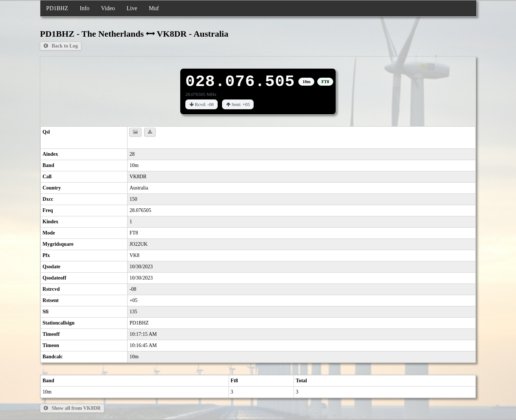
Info (84, 8)
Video (108, 8)
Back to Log (61, 46)
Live (132, 8)
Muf (154, 8)
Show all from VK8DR (72, 408)
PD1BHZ (57, 8)
